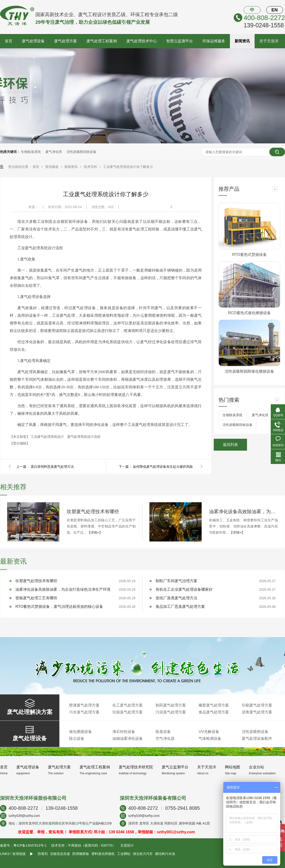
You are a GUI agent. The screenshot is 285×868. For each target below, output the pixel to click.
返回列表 (230, 445)
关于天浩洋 (269, 41)
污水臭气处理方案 (84, 712)
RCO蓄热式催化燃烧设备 (249, 313)
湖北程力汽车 (143, 854)
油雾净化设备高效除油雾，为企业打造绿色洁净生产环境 (243, 512)
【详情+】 (95, 532)
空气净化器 (165, 739)
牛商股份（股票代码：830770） (92, 845)
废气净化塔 (54, 152)
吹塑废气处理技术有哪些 (93, 512)
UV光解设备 (209, 732)
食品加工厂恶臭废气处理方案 (180, 607)
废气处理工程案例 (102, 41)
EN (275, 10)
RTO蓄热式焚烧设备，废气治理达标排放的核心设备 (59, 607)
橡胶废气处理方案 (214, 705)
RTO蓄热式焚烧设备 (249, 255)
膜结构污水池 (165, 854)
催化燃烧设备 (81, 732)
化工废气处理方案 (128, 705)
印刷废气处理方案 (257, 705)
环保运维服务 (214, 41)
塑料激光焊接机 (103, 854)
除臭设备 (163, 732)
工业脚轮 (124, 854)
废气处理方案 (66, 41)
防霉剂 (43, 854)
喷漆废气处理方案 (84, 705)
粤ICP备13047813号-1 (30, 845)
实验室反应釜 (60, 854)
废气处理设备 (33, 41)
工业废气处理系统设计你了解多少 (128, 167)
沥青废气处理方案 (257, 712)
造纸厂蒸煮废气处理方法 (176, 598)
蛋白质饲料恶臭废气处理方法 (52, 467)
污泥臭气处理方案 (171, 712)
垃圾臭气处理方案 (128, 712)
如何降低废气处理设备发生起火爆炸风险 (163, 467)
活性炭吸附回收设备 (81, 152)
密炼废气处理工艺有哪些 (36, 598)
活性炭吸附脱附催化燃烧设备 (249, 371)
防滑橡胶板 (81, 854)
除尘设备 (77, 739)
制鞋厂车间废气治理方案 (176, 581)
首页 (9, 41)
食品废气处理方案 (214, 712)
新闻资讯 (242, 41)
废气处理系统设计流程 (84, 437)
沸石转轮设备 (124, 732)
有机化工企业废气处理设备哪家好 (184, 589)
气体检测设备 (210, 739)
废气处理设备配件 (257, 739)
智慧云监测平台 (180, 41)
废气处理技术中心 (142, 41)
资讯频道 (52, 167)
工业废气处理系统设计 (48, 437)
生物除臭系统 (31, 152)
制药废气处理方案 (171, 705)
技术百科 (91, 167)
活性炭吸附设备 (255, 732)
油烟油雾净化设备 (128, 739)
